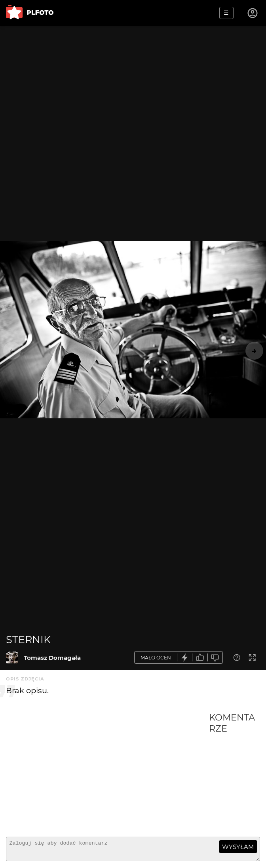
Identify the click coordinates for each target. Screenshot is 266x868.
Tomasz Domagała (52, 658)
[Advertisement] (107, 771)
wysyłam (238, 847)
